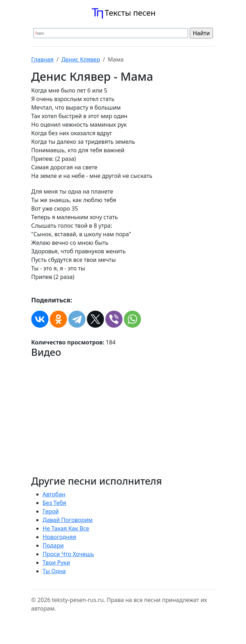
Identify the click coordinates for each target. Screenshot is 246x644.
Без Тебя (54, 503)
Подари (53, 545)
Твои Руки (56, 563)
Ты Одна (54, 571)
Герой (51, 511)
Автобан (54, 494)
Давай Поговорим (68, 520)
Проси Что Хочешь (68, 554)
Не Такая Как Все (66, 528)
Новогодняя (59, 537)
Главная (43, 59)
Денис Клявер (80, 59)
